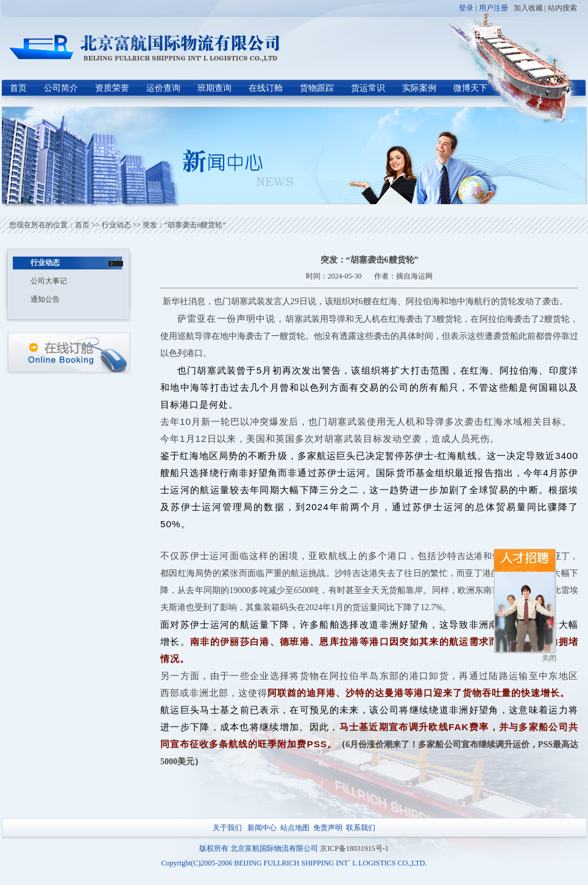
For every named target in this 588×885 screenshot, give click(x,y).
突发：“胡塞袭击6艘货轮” (184, 225)
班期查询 (214, 88)
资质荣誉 (112, 88)
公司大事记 (49, 281)
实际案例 (419, 88)
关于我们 (227, 828)
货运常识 (368, 88)
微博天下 (470, 88)
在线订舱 (266, 88)
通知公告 (45, 299)
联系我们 (361, 828)
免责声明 (328, 828)
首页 (18, 88)
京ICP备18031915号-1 (354, 848)
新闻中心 (262, 828)
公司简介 (61, 88)
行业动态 (116, 225)
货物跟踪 (317, 88)
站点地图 (295, 828)
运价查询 (163, 88)
